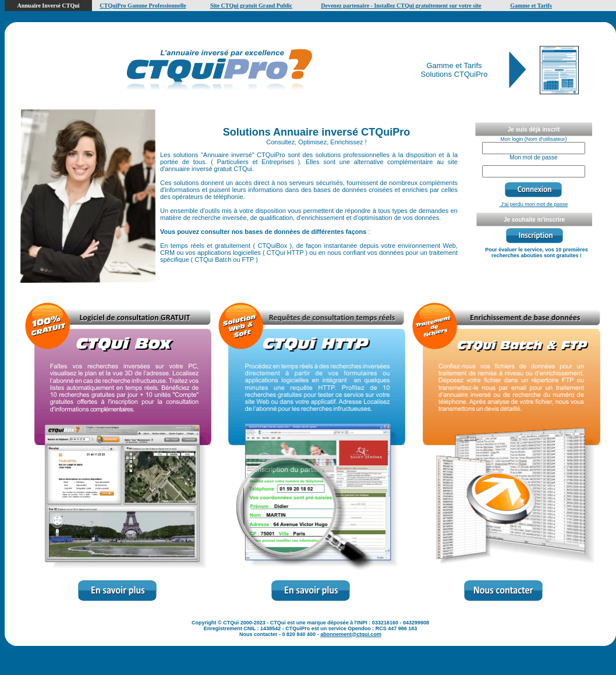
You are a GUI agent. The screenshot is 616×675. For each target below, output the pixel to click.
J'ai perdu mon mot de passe (534, 204)
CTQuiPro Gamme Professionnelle (143, 6)
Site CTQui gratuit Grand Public (251, 6)
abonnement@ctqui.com (351, 634)
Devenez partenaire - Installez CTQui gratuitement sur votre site (401, 6)
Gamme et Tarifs (531, 6)
